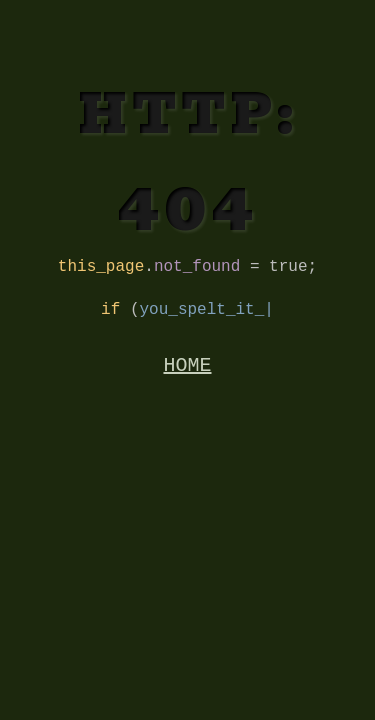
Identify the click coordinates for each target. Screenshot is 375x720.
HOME (188, 375)
